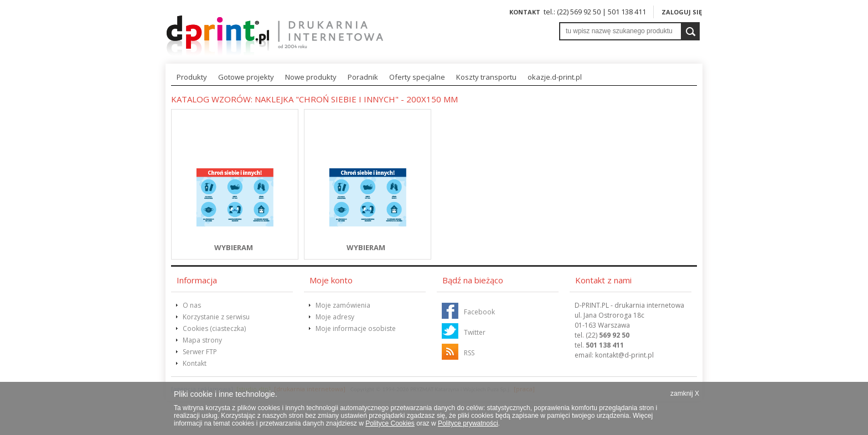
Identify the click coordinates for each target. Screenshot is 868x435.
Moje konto (331, 280)
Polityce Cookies (390, 423)
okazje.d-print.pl (555, 77)
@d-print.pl (624, 355)
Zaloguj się (682, 12)
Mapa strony (202, 340)
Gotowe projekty (246, 77)
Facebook (479, 312)
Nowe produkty (311, 77)
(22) (608, 335)
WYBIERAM (234, 247)
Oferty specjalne (417, 77)
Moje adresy (335, 317)
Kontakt (525, 12)
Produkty (192, 77)
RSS (469, 353)
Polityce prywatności (468, 423)
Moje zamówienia (343, 305)
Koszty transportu (486, 77)
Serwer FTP (200, 352)
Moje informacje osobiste (356, 328)
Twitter (475, 332)
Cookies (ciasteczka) (214, 328)
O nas (192, 305)
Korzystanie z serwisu (216, 317)
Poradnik (363, 77)
